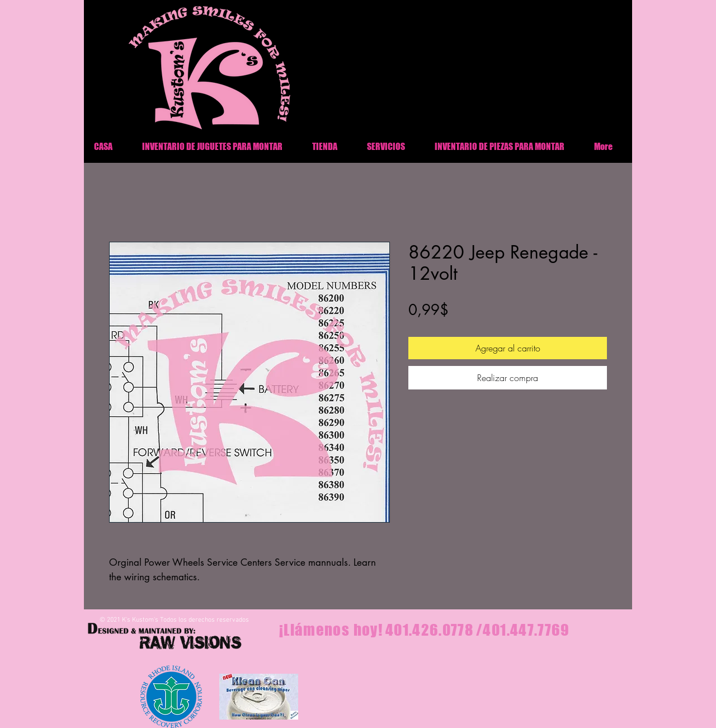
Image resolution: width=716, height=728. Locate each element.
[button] (499, 146)
